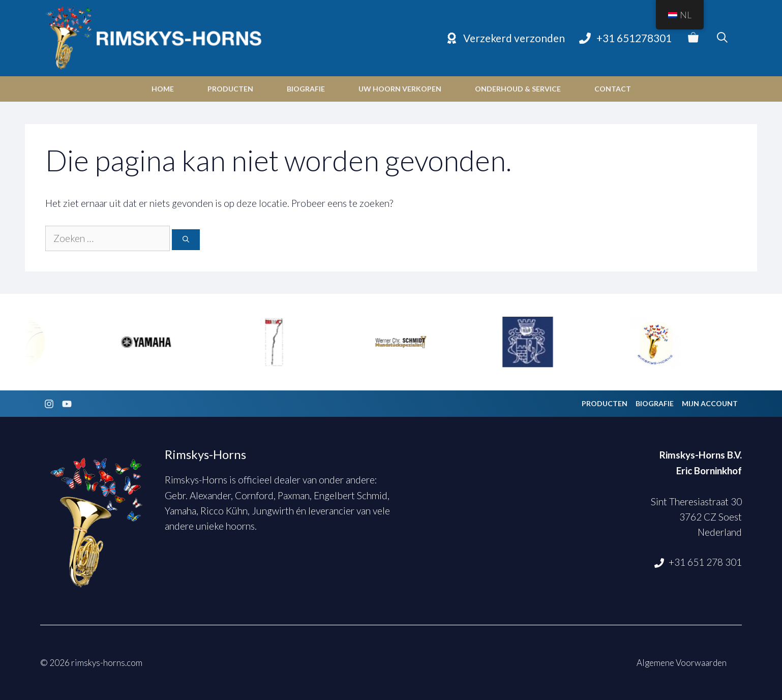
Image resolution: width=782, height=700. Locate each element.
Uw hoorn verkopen (400, 89)
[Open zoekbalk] (722, 38)
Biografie (306, 89)
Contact (613, 89)
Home (163, 89)
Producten (230, 89)
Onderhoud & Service (518, 89)
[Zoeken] (186, 240)
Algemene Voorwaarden (682, 663)
